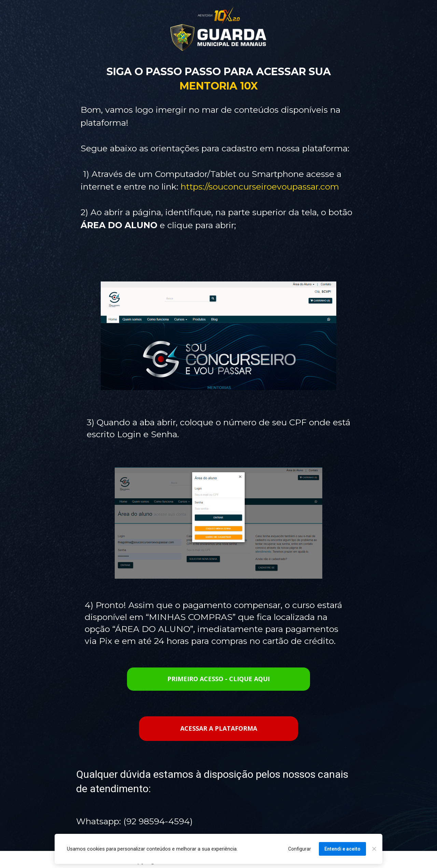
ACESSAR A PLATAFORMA (219, 728)
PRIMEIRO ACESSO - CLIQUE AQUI (218, 679)
